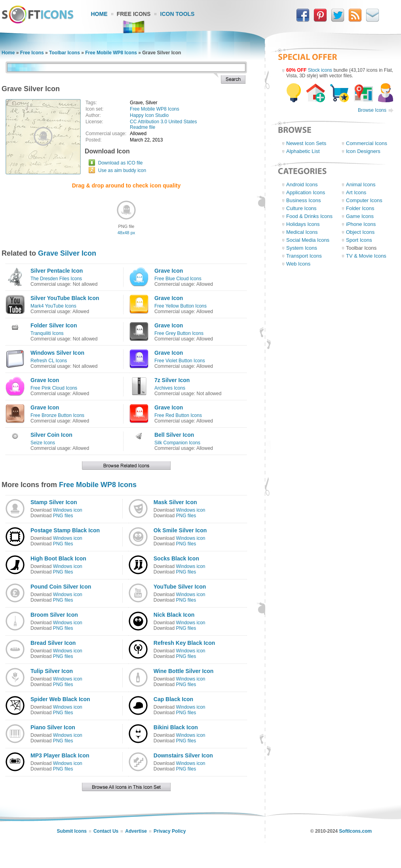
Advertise (136, 831)
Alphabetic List (303, 151)
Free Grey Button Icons (179, 333)
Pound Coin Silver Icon (61, 587)
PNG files (63, 516)
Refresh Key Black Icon (184, 643)
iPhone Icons (361, 224)
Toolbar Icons (65, 53)
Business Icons (303, 200)
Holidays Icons (303, 224)
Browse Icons (372, 110)
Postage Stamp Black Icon (65, 530)
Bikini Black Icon (176, 727)
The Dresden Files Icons (56, 279)
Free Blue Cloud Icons (178, 279)
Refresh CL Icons (49, 361)
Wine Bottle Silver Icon (184, 671)
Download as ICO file (121, 163)
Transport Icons (304, 256)
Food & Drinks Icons (309, 216)
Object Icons (360, 232)
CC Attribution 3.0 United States (163, 122)
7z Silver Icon (172, 380)
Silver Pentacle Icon (57, 271)
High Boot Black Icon (58, 558)
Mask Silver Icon (175, 502)
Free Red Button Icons (178, 415)
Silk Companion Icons (177, 443)
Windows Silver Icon (57, 353)
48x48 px (126, 233)
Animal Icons (361, 184)
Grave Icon (169, 271)
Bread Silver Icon (53, 643)
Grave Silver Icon (67, 253)
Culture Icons (301, 208)
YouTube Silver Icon (180, 587)
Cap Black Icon (173, 699)
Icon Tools (178, 14)
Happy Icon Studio (149, 115)
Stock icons (320, 70)
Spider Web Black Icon (60, 699)
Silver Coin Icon (51, 435)
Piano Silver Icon (53, 727)
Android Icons (302, 184)
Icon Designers (363, 151)
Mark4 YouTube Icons (53, 306)
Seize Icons (43, 443)
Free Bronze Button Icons (57, 415)
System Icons (302, 248)
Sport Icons (359, 240)
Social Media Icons (308, 240)
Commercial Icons (367, 143)
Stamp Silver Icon (54, 502)
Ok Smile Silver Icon (180, 530)
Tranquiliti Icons (47, 333)
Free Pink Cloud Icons (54, 388)
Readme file (143, 127)
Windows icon (68, 510)
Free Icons (134, 14)
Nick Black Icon (174, 615)
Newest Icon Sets (306, 143)
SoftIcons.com (356, 831)
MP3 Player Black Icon (60, 755)
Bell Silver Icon (174, 435)
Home (99, 14)
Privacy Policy (170, 831)
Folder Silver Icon (54, 325)
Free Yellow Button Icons (181, 306)
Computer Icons (364, 200)
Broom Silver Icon (54, 615)
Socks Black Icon (176, 558)
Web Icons (298, 264)
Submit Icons (72, 831)
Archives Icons (170, 388)
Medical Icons (302, 232)
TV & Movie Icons (366, 256)
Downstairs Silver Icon (183, 755)
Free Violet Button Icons (180, 361)
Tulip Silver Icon (52, 671)
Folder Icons (360, 208)
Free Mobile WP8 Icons (111, 53)
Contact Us (106, 831)
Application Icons (306, 192)
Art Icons (356, 192)
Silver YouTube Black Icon (65, 298)
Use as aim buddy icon (122, 170)
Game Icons (360, 216)
